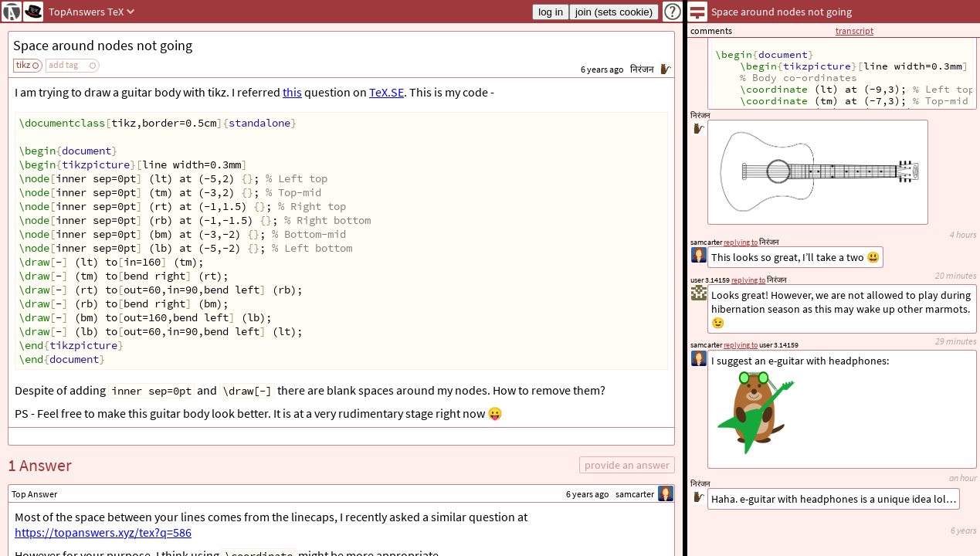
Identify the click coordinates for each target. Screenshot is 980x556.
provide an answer (627, 465)
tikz (23, 64)
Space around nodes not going (103, 45)
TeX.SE (387, 92)
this (292, 92)
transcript (855, 31)
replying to (741, 345)
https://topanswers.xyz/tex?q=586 (103, 532)
